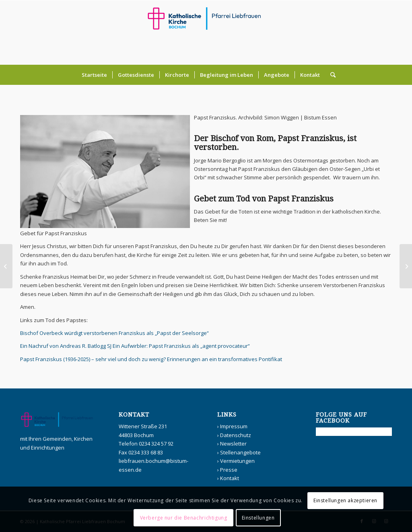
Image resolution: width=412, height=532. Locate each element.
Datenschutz (236, 435)
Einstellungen (258, 518)
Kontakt (230, 478)
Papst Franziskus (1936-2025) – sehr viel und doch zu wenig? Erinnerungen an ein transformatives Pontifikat (151, 359)
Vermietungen (237, 461)
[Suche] (330, 75)
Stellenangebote (240, 452)
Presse (229, 470)
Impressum (234, 426)
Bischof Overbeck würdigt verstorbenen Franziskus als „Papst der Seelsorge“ (114, 333)
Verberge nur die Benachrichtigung (184, 518)
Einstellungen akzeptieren (345, 500)
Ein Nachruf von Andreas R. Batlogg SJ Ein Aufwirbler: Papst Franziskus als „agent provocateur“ (135, 346)
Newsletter (233, 444)
